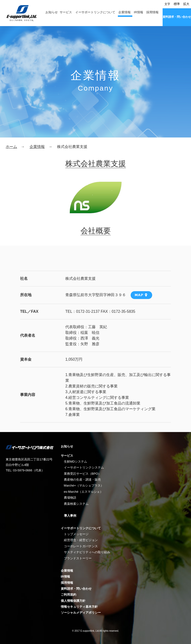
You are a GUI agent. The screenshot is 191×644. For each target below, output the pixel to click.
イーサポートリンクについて (95, 12)
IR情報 (139, 12)
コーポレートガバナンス (81, 546)
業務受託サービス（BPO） (82, 474)
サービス (66, 12)
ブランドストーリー (78, 558)
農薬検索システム (76, 504)
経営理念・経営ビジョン (81, 540)
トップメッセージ (76, 534)
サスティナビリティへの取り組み (87, 552)
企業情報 (124, 12)
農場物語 (70, 498)
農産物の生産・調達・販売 (82, 480)
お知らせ (52, 12)
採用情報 (152, 12)
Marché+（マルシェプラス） (84, 485)
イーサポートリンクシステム (84, 467)
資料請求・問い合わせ (177, 17)
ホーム (11, 147)
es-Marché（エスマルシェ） (83, 492)
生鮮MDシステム (76, 462)
